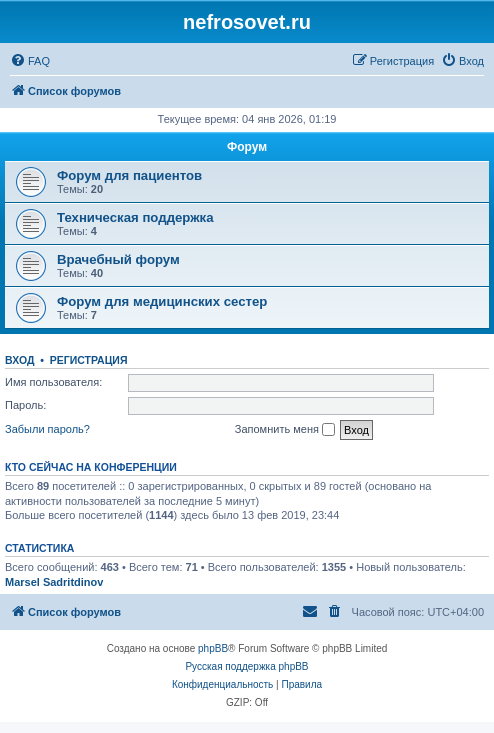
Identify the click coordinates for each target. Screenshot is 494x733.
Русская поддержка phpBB (246, 666)
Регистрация (89, 360)
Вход (19, 360)
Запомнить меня (285, 430)
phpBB (213, 648)
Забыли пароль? (47, 429)
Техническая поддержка (135, 217)
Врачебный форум (118, 259)
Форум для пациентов (129, 175)
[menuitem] (30, 61)
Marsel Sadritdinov (54, 582)
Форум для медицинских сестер (162, 301)
